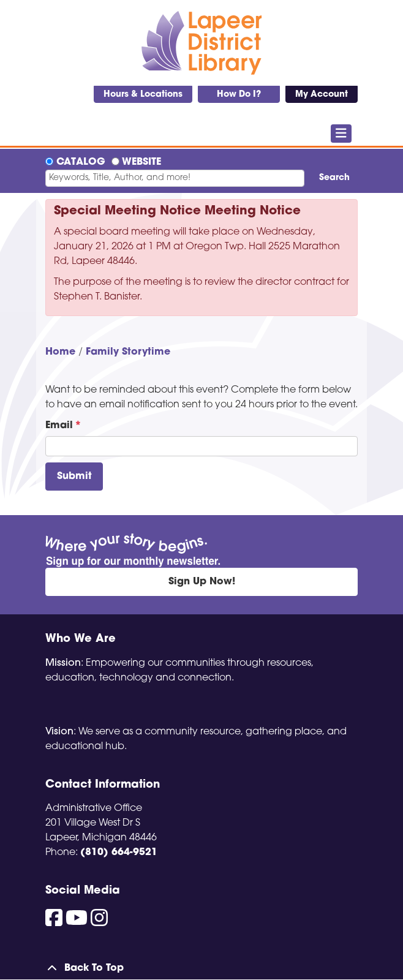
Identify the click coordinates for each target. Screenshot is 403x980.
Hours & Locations (143, 95)
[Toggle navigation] (341, 134)
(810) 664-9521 (119, 853)
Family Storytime (128, 352)
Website (141, 162)
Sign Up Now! (202, 582)
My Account (322, 95)
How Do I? (239, 95)
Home (60, 352)
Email (59, 426)
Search (334, 178)
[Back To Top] (201, 968)
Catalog (81, 162)
